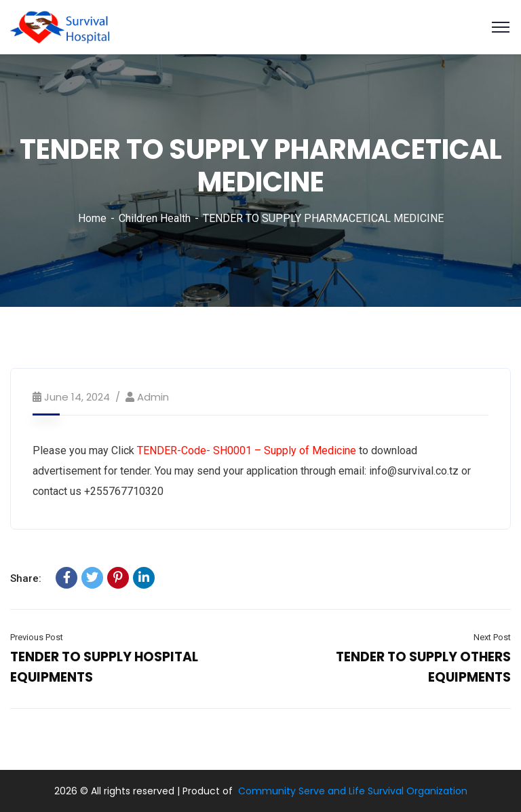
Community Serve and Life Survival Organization (353, 791)
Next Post (492, 637)
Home (92, 218)
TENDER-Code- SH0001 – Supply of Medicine (247, 450)
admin (153, 397)
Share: (26, 578)
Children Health (155, 218)
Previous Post (37, 637)
